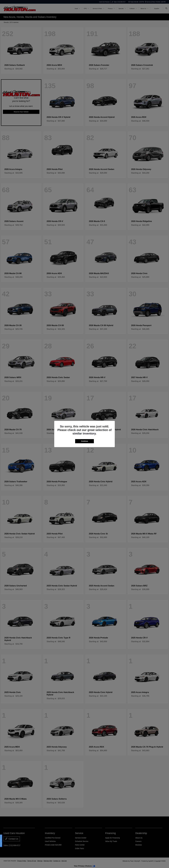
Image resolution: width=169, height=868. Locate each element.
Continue (84, 441)
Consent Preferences (1, 841)
